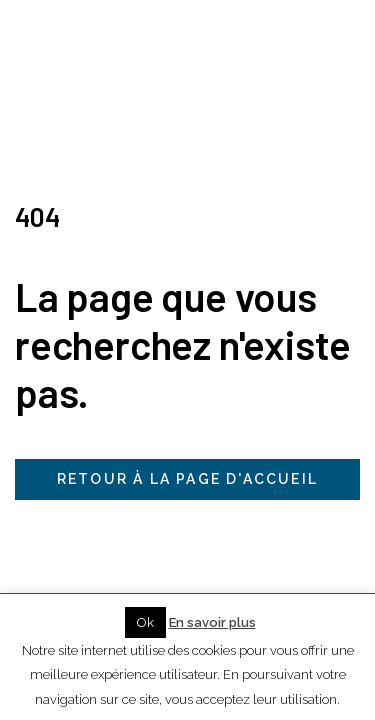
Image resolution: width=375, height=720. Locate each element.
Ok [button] (145, 622)
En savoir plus (212, 622)
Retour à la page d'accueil (187, 479)
